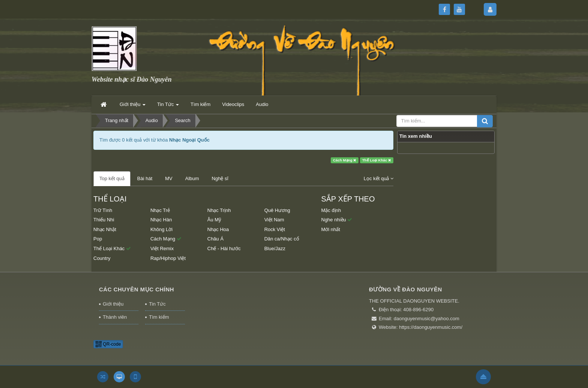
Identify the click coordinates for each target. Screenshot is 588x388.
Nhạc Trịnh (219, 210)
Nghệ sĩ (220, 178)
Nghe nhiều (337, 220)
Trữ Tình (103, 210)
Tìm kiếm (159, 317)
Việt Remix (162, 248)
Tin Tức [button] (168, 107)
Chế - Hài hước (224, 248)
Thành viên (115, 317)
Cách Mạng (345, 160)
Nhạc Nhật (105, 229)
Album (192, 178)
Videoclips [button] (233, 104)
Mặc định (331, 210)
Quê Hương (277, 210)
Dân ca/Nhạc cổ (282, 239)
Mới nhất (331, 229)
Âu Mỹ (214, 220)
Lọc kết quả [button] (379, 178)
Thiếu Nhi (104, 220)
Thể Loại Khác (377, 160)
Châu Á (215, 239)
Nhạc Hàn (161, 220)
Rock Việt (275, 229)
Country (102, 258)
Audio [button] (262, 104)
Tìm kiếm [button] (200, 104)
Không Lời (161, 229)
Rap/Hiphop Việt (168, 258)
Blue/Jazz (275, 248)
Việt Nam (274, 220)
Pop (98, 239)
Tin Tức (157, 304)
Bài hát (145, 178)
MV (169, 178)
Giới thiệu (113, 304)
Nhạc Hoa (218, 229)
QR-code (108, 344)
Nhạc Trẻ (160, 210)
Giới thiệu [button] (133, 107)
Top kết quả (112, 178)
